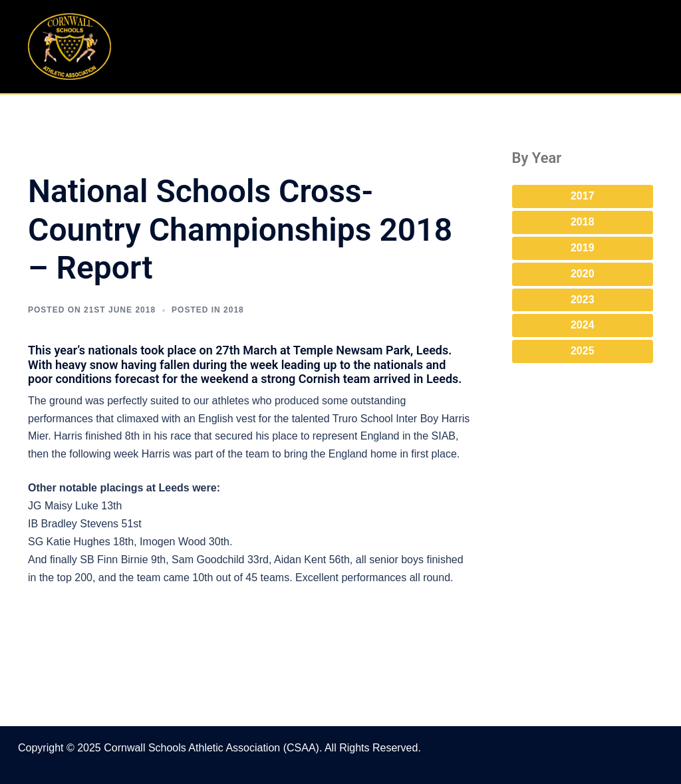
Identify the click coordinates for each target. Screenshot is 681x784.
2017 (583, 196)
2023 (583, 300)
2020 (583, 274)
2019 (583, 248)
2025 (583, 351)
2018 (583, 222)
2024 (583, 325)
